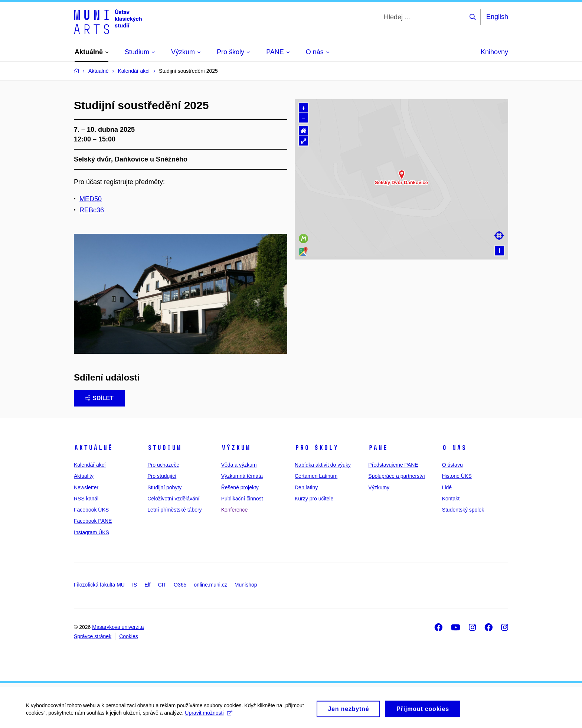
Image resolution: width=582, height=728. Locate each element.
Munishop (246, 585)
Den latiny (306, 487)
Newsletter (86, 487)
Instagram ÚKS (91, 532)
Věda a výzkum (239, 465)
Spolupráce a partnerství (397, 476)
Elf (147, 585)
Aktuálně (93, 448)
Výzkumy (379, 487)
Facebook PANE (93, 521)
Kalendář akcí (90, 465)
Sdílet (99, 398)
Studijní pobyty (164, 487)
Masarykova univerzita (118, 627)
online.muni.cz (210, 585)
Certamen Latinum (316, 476)
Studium (164, 448)
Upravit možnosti (208, 721)
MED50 (91, 199)
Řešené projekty (240, 487)
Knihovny (494, 52)
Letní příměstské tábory (174, 510)
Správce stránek (93, 636)
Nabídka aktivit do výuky (323, 465)
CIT (162, 585)
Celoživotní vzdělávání (173, 499)
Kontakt (451, 499)
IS (135, 585)
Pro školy (316, 448)
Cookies (129, 636)
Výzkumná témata (242, 476)
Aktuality (84, 476)
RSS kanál (86, 499)
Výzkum (236, 448)
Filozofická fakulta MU (99, 585)
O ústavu (452, 465)
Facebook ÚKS (91, 510)
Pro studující (162, 476)
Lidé (447, 487)
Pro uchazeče (163, 465)
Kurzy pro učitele (314, 499)
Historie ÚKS (457, 476)
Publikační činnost (242, 499)
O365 (180, 585)
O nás (454, 448)
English (497, 17)
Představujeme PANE (393, 465)
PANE (378, 448)
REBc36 (92, 210)
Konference (235, 510)
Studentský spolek (463, 510)
